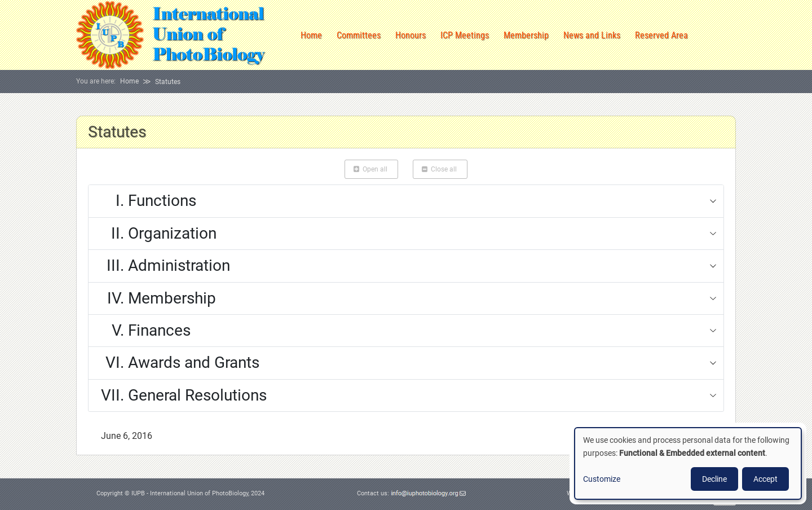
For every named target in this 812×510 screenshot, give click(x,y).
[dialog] (688, 463)
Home (311, 35)
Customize (602, 479)
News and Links (592, 35)
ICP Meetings (465, 35)
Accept (765, 479)
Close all (440, 169)
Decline (714, 479)
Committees (359, 35)
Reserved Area (661, 35)
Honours (411, 35)
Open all (371, 169)
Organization (156, 234)
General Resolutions (181, 395)
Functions (146, 201)
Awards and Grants (178, 363)
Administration (163, 266)
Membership (526, 35)
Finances (143, 331)
